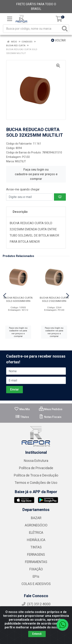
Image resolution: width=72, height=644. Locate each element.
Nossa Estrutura (36, 461)
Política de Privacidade (36, 468)
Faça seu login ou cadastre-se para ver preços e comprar (36, 174)
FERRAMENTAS (36, 562)
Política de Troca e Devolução (36, 475)
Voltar (58, 40)
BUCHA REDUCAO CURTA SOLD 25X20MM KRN (54, 299)
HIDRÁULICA (36, 540)
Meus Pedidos (51, 409)
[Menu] (10, 19)
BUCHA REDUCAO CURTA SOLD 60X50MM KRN (18, 299)
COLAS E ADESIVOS (36, 584)
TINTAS (36, 547)
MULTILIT (20, 161)
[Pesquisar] (65, 29)
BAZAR (36, 518)
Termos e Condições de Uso (36, 483)
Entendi (37, 634)
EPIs (36, 577)
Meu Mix (22, 409)
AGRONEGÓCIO (36, 525)
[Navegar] (5, 296)
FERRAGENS (36, 555)
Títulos (22, 417)
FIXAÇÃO (36, 569)
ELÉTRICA (36, 533)
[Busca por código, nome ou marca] (32, 29)
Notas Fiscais (50, 417)
